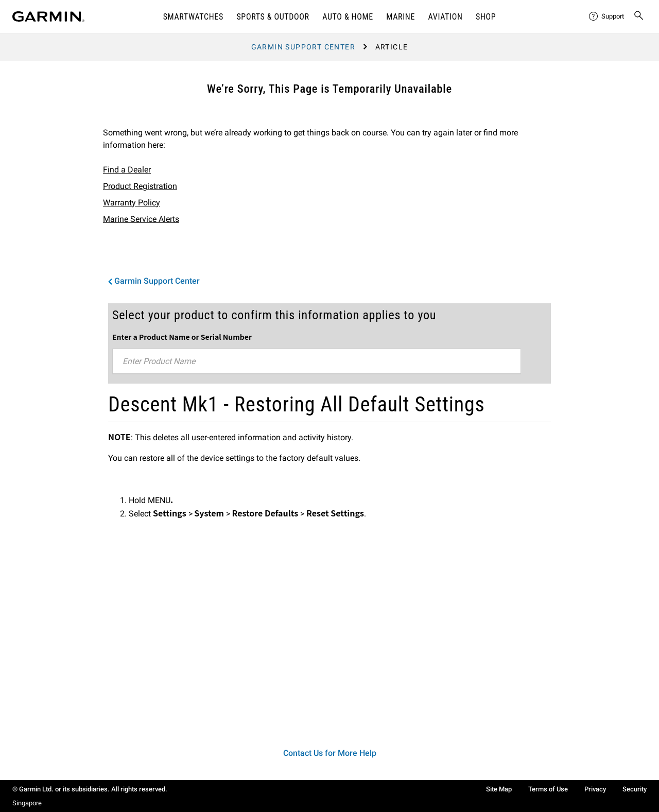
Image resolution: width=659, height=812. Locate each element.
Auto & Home (348, 17)
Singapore (27, 803)
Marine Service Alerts (141, 219)
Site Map (499, 789)
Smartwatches (193, 17)
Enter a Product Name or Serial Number (182, 337)
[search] (639, 16)
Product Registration (140, 186)
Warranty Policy (132, 203)
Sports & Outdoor (273, 17)
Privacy (595, 789)
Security (635, 789)
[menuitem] (607, 16)
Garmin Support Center (303, 47)
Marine (401, 17)
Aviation (446, 17)
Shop (486, 17)
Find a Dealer (127, 170)
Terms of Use (548, 789)
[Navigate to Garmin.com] (48, 16)
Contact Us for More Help (330, 753)
